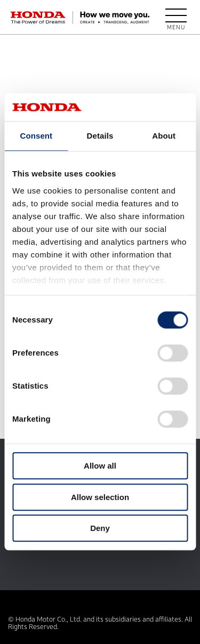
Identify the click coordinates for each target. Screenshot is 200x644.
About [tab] (164, 136)
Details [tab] (100, 136)
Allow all (100, 466)
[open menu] (176, 18)
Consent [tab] (36, 136)
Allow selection (100, 497)
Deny (100, 529)
